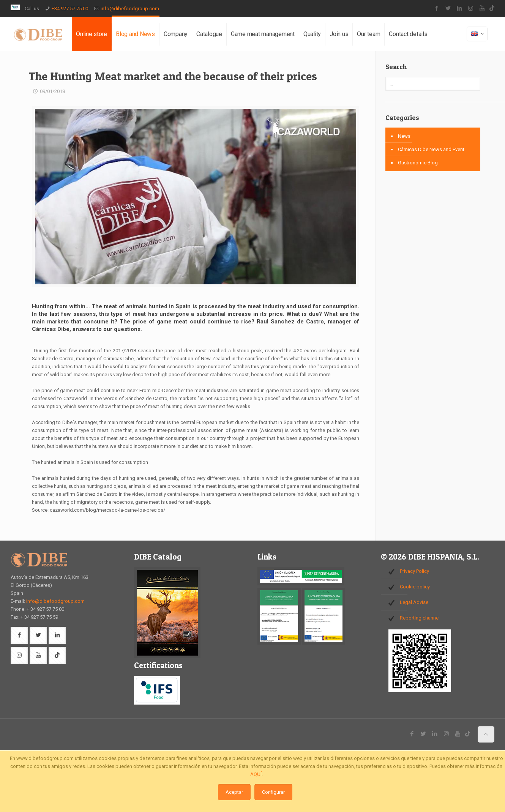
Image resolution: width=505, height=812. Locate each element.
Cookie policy (415, 587)
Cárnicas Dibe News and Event (431, 149)
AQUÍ (256, 774)
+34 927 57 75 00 (70, 9)
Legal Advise (414, 602)
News (404, 136)
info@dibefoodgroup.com (130, 9)
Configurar (273, 792)
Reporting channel (420, 618)
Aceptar (234, 792)
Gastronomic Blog (418, 163)
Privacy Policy (414, 571)
